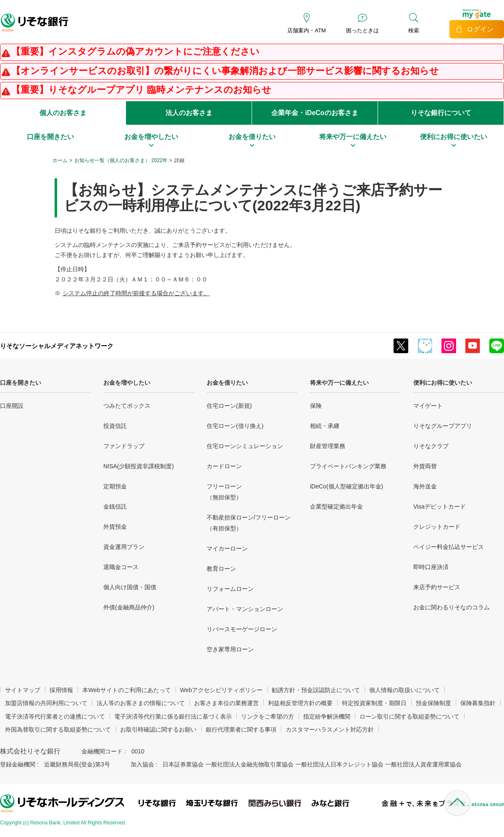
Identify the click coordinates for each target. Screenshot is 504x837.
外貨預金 (115, 527)
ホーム (60, 160)
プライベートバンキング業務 (348, 466)
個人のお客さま (63, 113)
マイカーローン (227, 548)
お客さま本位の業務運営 (226, 703)
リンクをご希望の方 (268, 716)
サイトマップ (23, 690)
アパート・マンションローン (245, 609)
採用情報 (61, 690)
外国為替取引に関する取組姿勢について (58, 729)
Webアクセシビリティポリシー (222, 690)
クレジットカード (437, 527)
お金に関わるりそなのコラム (451, 607)
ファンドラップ (124, 446)
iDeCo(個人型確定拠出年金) (346, 486)
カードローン (224, 466)
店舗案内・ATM (306, 30)
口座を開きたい (21, 383)
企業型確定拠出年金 (336, 506)
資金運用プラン (124, 547)
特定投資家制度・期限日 (374, 703)
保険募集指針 (478, 703)
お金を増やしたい (127, 383)
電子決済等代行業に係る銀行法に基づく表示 (173, 716)
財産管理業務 (328, 446)
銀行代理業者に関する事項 (241, 729)
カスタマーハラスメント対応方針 (330, 729)
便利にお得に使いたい (443, 383)
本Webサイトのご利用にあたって (127, 690)
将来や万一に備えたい (339, 383)
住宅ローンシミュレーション (245, 446)
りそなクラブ (431, 446)
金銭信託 (115, 506)
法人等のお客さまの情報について (141, 703)
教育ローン (221, 569)
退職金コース (121, 567)
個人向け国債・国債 (130, 587)
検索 (414, 30)
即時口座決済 (431, 567)
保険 (316, 406)
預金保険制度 (433, 703)
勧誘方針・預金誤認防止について (316, 690)
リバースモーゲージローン (242, 629)
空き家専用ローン (230, 649)
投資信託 (115, 426)
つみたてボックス (127, 406)
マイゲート (428, 406)
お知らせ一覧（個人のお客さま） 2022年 (121, 160)
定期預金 (115, 486)
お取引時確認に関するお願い (158, 729)
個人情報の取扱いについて (404, 690)
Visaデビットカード (440, 506)
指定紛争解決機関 (327, 716)
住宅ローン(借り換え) (235, 426)
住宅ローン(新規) (229, 406)
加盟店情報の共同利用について (46, 703)
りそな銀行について (441, 113)
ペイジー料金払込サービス (449, 547)
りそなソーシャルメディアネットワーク (57, 346)
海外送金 (425, 486)
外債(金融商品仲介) (129, 607)
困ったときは (362, 30)
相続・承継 (325, 426)
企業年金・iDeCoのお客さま (315, 113)
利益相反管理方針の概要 (300, 703)
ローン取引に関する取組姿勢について (409, 716)
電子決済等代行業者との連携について (55, 716)
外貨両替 (425, 466)
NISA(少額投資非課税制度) (139, 466)
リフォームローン (230, 589)
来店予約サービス (437, 587)
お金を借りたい (227, 383)
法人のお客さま (189, 113)
